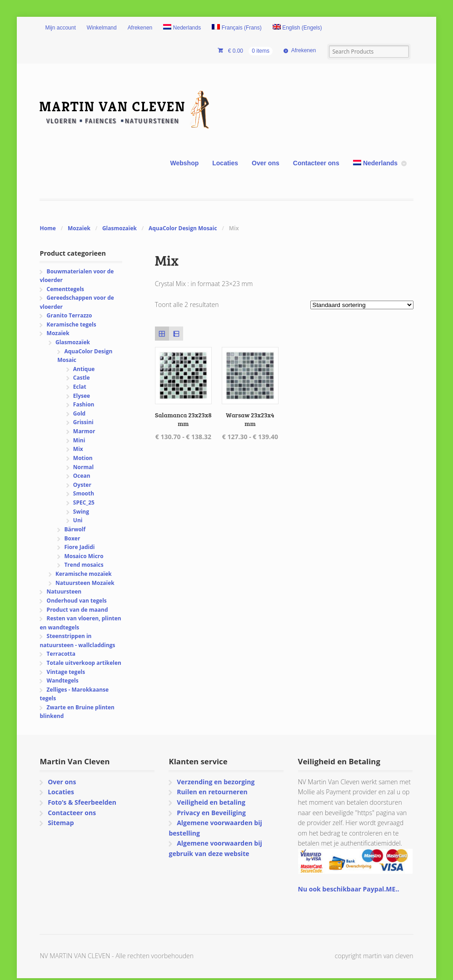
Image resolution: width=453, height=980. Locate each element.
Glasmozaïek (119, 228)
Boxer (72, 538)
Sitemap (61, 823)
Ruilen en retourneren (212, 792)
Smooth (84, 493)
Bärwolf (75, 529)
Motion (83, 458)
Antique (84, 369)
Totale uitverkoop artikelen (84, 663)
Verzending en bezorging (216, 782)
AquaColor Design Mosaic (183, 228)
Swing (81, 512)
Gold (79, 413)
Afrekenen (140, 28)
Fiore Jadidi (79, 547)
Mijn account (60, 28)
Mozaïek (79, 228)
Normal (83, 467)
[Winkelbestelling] (362, 305)
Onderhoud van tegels (77, 601)
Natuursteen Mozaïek (85, 583)
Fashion (84, 404)
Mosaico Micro (84, 556)
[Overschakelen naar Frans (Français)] (237, 28)
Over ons (266, 163)
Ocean (82, 476)
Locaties (225, 163)
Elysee (82, 396)
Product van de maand (77, 610)
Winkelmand (102, 28)
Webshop (185, 163)
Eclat (80, 387)
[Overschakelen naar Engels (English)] (297, 28)
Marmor (84, 431)
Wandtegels (63, 681)
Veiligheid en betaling (211, 802)
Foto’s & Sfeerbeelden (82, 802)
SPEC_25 (84, 502)
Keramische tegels (72, 324)
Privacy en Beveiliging (211, 813)
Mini (79, 440)
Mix (78, 449)
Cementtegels (65, 289)
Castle (82, 378)
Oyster (82, 485)
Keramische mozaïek (84, 574)
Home (47, 228)
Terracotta (61, 654)
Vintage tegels (66, 672)
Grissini (83, 422)
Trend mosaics (84, 565)
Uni (78, 520)
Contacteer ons (316, 163)
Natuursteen (64, 591)
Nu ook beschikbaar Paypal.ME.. (349, 889)
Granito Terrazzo (70, 315)
